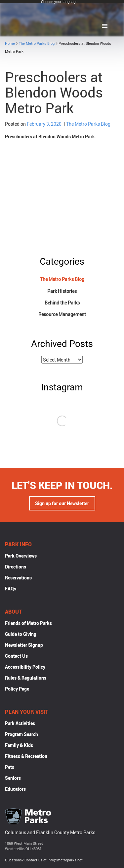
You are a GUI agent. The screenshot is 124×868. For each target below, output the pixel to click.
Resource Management (62, 314)
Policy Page (17, 689)
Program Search (21, 734)
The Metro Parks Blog (37, 43)
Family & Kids (19, 745)
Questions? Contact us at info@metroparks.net (44, 860)
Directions (16, 567)
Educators (15, 789)
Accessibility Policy (25, 667)
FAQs (11, 589)
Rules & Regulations (26, 678)
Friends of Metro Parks (28, 623)
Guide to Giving (21, 634)
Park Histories (62, 291)
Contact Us (16, 656)
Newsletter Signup (24, 645)
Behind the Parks (62, 303)
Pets (10, 767)
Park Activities (20, 723)
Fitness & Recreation (26, 756)
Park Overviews (21, 556)
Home (10, 43)
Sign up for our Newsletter (62, 503)
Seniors (13, 778)
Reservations (18, 578)
